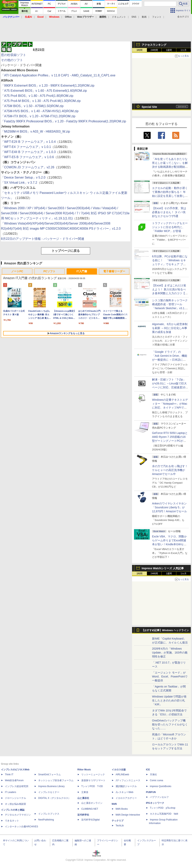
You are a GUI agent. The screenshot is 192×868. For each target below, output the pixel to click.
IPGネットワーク (155, 803)
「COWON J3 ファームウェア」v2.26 (28, 167)
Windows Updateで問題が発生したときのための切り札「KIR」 (169, 700)
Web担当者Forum (14, 780)
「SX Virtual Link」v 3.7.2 (19, 183)
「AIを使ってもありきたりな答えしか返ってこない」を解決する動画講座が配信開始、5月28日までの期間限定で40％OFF (170, 167)
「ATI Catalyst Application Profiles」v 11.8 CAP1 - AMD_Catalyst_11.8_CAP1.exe (58, 75)
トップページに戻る (66, 251)
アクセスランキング (154, 45)
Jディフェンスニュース (128, 780)
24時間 (154, 50)
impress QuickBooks (161, 786)
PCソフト (49, 271)
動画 (144, 17)
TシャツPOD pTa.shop (163, 808)
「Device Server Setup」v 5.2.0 (23, 177)
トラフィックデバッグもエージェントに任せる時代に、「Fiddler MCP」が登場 (170, 227)
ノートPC (17, 271)
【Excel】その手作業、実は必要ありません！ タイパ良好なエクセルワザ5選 (169, 212)
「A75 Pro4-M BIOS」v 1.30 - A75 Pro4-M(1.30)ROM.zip (41, 101)
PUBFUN (151, 792)
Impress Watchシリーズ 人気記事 (163, 568)
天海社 (153, 775)
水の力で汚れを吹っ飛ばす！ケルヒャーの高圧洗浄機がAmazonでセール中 (170, 470)
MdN (114, 804)
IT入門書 (82, 271)
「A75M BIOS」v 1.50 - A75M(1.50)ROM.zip (32, 106)
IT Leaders (10, 792)
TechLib (120, 826)
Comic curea (156, 780)
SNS (134, 17)
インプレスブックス (49, 814)
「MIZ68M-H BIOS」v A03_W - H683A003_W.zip (35, 132)
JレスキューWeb (124, 792)
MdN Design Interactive (128, 815)
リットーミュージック (93, 775)
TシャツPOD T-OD (92, 786)
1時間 (140, 50)
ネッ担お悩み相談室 (15, 804)
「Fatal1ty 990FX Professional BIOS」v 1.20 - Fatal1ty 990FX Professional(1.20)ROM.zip (64, 121)
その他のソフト (12, 60)
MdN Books (122, 809)
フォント (157, 17)
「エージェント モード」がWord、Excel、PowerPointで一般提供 (170, 676)
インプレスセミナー (49, 792)
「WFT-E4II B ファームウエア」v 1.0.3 (28, 152)
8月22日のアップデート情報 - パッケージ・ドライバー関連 (43, 239)
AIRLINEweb (122, 775)
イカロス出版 (119, 770)
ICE (148, 770)
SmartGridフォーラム (49, 775)
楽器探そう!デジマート (93, 780)
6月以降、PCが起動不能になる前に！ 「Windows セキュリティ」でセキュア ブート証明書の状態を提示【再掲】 (170, 264)
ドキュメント (119, 17)
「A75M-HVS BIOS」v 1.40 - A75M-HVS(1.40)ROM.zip (40, 111)
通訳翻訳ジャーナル (126, 786)
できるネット (12, 821)
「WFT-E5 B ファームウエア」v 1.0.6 (27, 157)
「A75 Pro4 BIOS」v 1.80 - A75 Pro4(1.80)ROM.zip (37, 96)
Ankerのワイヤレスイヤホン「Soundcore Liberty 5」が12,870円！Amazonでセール (169, 507)
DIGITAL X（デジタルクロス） (54, 798)
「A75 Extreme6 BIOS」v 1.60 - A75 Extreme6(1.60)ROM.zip (44, 91)
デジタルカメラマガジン (18, 815)
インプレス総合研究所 (17, 786)
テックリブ (118, 821)
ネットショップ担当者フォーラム (56, 780)
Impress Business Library (51, 786)
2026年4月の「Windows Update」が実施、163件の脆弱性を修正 (170, 653)
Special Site (149, 107)
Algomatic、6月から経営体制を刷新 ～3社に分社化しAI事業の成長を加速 (170, 328)
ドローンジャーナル (15, 798)
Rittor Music (84, 770)
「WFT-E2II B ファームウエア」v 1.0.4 (28, 142)
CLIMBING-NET (90, 809)
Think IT (9, 775)
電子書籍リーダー (114, 271)
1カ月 (184, 50)
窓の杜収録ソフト (14, 55)
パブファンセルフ (159, 797)
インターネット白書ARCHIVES (21, 827)
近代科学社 (83, 815)
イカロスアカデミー (126, 798)
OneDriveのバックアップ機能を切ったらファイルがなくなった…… (170, 724)
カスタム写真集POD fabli (164, 814)
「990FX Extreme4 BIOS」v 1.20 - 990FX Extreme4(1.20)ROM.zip (48, 86)
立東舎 (85, 792)
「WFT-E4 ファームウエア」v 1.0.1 (26, 147)
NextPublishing (46, 820)
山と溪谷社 (83, 798)
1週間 (169, 50)
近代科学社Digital (90, 820)
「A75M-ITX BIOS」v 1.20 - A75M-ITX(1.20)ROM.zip (38, 116)
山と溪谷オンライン (92, 803)
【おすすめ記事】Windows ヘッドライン (165, 630)
